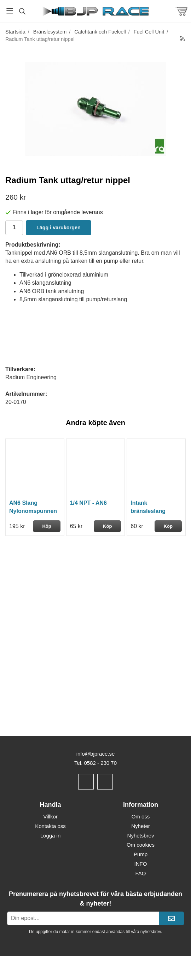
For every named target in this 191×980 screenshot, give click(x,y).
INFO (141, 864)
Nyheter (141, 826)
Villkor (50, 816)
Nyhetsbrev (141, 836)
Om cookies (141, 845)
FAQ (140, 873)
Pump (141, 854)
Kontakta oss (50, 826)
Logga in (51, 836)
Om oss (141, 816)
